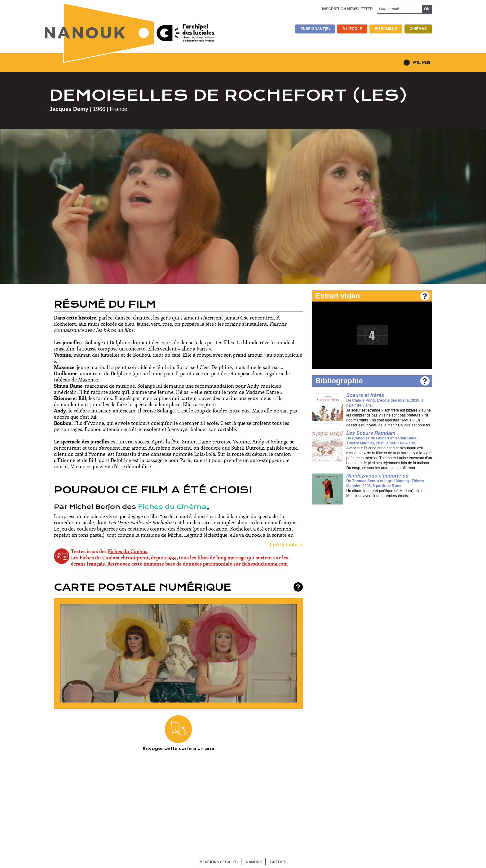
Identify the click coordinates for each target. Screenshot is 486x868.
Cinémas (418, 29)
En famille (386, 29)
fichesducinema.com (265, 564)
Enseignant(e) (315, 29)
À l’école (352, 29)
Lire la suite (283, 545)
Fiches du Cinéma (172, 507)
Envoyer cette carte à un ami (178, 733)
